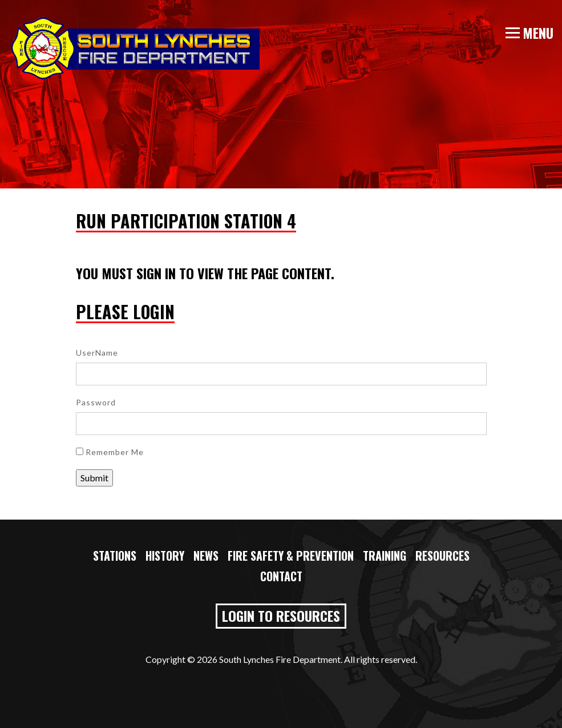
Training (385, 556)
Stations (115, 556)
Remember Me (110, 452)
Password (96, 402)
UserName (97, 353)
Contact (281, 576)
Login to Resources (281, 616)
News (206, 556)
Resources (442, 556)
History (165, 556)
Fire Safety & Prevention (291, 556)
